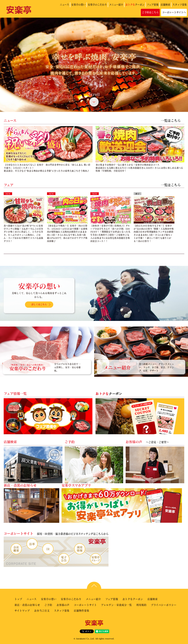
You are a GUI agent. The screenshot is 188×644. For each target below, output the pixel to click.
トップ (18, 599)
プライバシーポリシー (164, 605)
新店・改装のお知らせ (27, 605)
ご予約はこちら (150, 12)
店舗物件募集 (82, 611)
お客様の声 (63, 605)
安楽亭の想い (78, 5)
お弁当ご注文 (42, 611)
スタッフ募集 (180, 5)
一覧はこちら (171, 121)
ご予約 (48, 605)
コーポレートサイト (85, 605)
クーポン (135, 5)
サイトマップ (22, 611)
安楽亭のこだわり (97, 5)
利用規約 (141, 605)
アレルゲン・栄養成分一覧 (116, 605)
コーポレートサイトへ (174, 12)
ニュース (64, 5)
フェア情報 (153, 5)
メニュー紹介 (116, 5)
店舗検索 (165, 5)
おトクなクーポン (133, 599)
